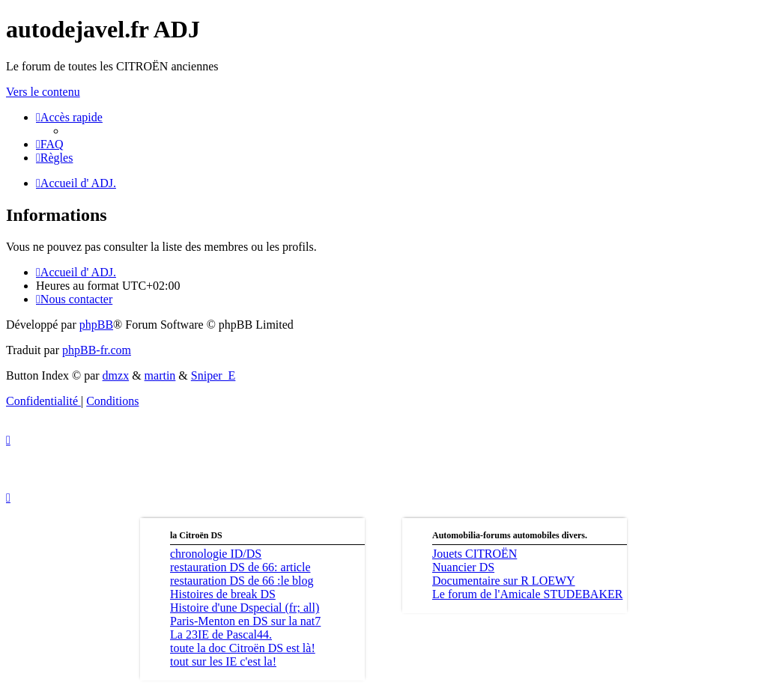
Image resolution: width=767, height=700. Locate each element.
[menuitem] (50, 144)
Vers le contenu (43, 92)
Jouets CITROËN (475, 554)
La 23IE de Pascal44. (221, 634)
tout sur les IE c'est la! (223, 661)
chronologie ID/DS (216, 554)
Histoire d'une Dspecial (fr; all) (245, 608)
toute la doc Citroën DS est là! (243, 648)
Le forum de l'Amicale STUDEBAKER (527, 594)
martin (160, 375)
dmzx (116, 375)
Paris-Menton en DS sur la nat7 (245, 621)
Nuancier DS (463, 567)
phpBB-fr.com (97, 350)
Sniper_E (213, 375)
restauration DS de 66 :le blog (242, 581)
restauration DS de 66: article (240, 567)
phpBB (96, 325)
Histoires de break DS (223, 594)
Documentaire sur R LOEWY (504, 581)
